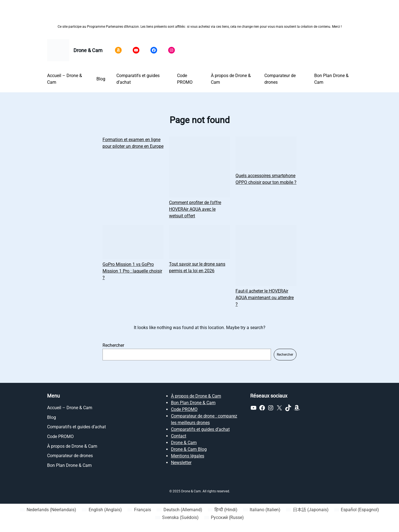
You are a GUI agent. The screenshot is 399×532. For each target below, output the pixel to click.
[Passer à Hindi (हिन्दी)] (223, 510)
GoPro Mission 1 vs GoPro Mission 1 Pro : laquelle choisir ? (132, 271)
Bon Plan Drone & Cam (193, 403)
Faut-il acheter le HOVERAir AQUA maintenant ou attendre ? (265, 298)
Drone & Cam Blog (189, 449)
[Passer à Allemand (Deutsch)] (179, 510)
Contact (179, 436)
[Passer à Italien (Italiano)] (262, 510)
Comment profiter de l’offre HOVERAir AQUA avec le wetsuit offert (195, 209)
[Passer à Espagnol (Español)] (357, 510)
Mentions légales (188, 456)
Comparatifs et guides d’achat (200, 429)
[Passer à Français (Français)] (139, 510)
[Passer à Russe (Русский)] (224, 518)
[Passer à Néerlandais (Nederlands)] (48, 510)
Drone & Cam (88, 50)
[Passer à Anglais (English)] (102, 510)
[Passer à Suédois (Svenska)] (177, 518)
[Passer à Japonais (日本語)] (307, 510)
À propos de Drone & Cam (196, 396)
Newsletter (181, 463)
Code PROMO (184, 409)
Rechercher (113, 345)
